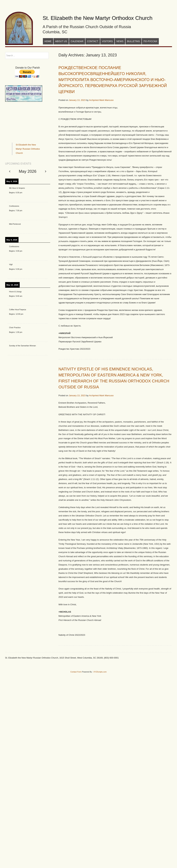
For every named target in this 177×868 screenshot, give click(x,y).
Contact (93, 41)
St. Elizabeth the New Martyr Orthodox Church (98, 18)
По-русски (150, 41)
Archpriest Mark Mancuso (101, 100)
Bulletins (133, 41)
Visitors (107, 41)
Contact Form (76, 672)
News (120, 41)
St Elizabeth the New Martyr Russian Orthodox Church (28, 149)
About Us (61, 41)
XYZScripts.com (100, 672)
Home (48, 41)
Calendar (77, 41)
